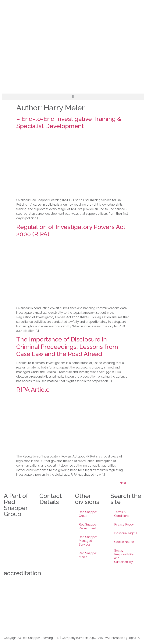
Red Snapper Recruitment (88, 526)
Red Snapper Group (88, 514)
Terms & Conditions (122, 514)
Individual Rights (126, 533)
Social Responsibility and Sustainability (124, 556)
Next (125, 483)
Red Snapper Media (88, 555)
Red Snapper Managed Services (88, 541)
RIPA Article (33, 390)
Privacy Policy (124, 524)
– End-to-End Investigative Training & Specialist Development (69, 122)
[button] (73, 97)
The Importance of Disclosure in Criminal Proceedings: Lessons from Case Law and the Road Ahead (67, 347)
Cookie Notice (124, 542)
